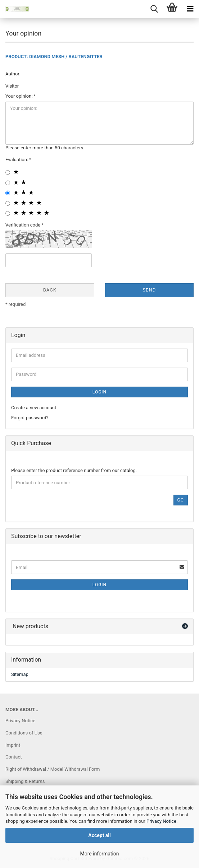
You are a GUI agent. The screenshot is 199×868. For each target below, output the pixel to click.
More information (99, 854)
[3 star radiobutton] (8, 193)
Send (149, 290)
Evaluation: (17, 160)
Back (50, 290)
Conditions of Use (24, 733)
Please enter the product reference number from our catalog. (74, 470)
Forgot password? (30, 418)
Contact (13, 757)
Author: (13, 74)
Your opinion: (20, 96)
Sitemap (20, 674)
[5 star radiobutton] (8, 213)
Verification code (23, 225)
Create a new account (34, 408)
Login (99, 392)
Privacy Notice (161, 821)
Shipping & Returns (25, 781)
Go (181, 500)
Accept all (99, 835)
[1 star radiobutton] (8, 172)
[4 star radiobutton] (8, 203)
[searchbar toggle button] (154, 9)
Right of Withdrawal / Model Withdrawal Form (53, 769)
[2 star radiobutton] (8, 183)
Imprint (13, 745)
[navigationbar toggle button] (190, 9)
